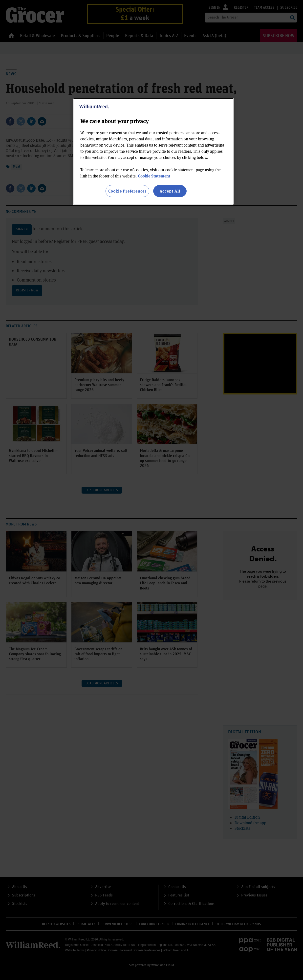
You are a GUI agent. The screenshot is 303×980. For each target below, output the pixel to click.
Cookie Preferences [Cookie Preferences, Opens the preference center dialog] (127, 191)
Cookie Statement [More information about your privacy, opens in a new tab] (154, 176)
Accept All (170, 191)
